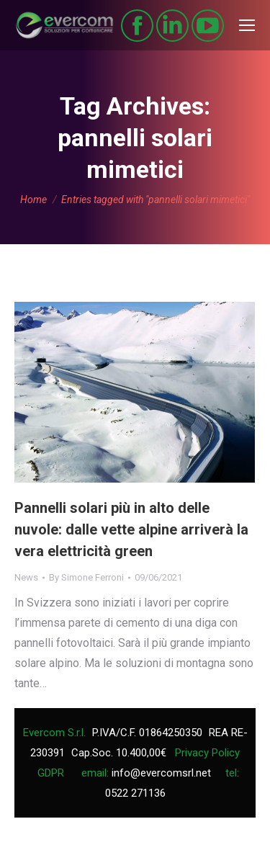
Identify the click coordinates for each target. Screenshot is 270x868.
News (26, 577)
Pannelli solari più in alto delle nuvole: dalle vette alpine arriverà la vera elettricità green (131, 529)
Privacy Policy (207, 753)
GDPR (51, 773)
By (86, 577)
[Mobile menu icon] (247, 25)
